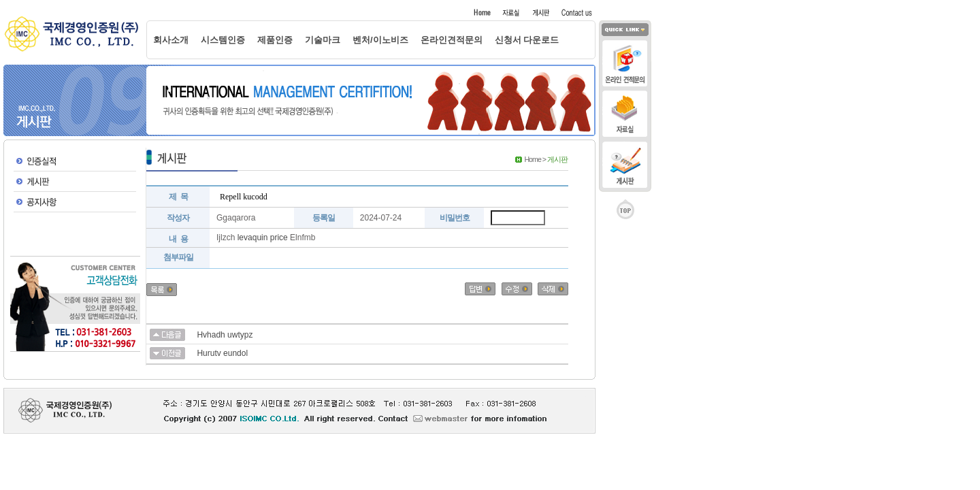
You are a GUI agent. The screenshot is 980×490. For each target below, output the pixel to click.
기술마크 (323, 40)
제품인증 (275, 40)
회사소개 (171, 40)
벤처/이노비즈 (380, 40)
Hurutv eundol (222, 353)
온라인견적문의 (452, 40)
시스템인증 (223, 40)
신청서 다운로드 (527, 40)
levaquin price (263, 238)
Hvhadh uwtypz (225, 335)
